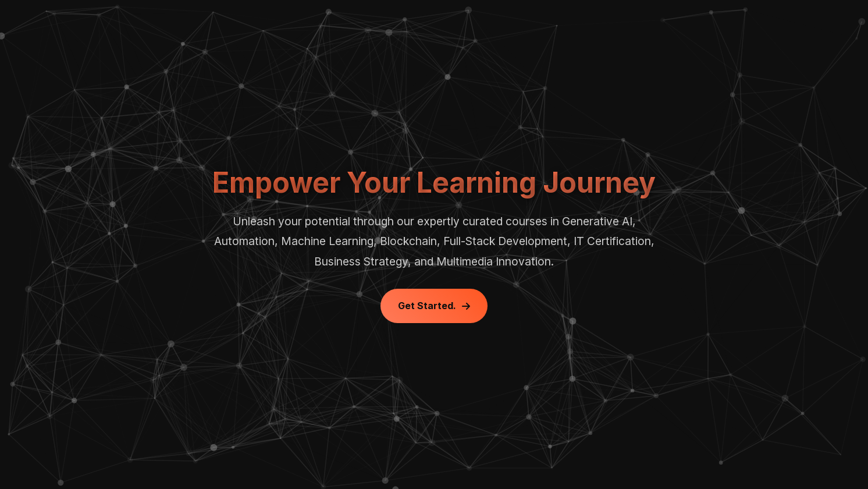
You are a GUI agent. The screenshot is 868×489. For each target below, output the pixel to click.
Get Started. (434, 306)
